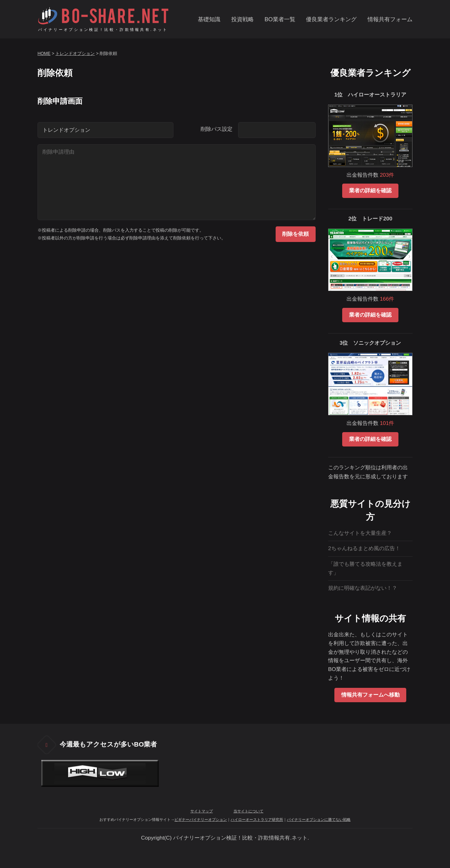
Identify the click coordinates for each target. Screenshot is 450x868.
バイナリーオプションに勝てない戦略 (319, 820)
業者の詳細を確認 (370, 190)
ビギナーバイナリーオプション (201, 820)
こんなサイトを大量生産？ (360, 533)
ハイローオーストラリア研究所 (257, 820)
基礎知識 (209, 19)
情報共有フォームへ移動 (370, 695)
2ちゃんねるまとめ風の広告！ (364, 548)
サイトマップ (202, 811)
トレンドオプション (75, 53)
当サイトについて (248, 811)
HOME (44, 53)
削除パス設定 (217, 129)
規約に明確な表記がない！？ (363, 588)
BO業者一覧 (280, 19)
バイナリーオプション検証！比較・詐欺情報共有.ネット (103, 30)
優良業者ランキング (331, 19)
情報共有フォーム (390, 19)
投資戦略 (242, 19)
